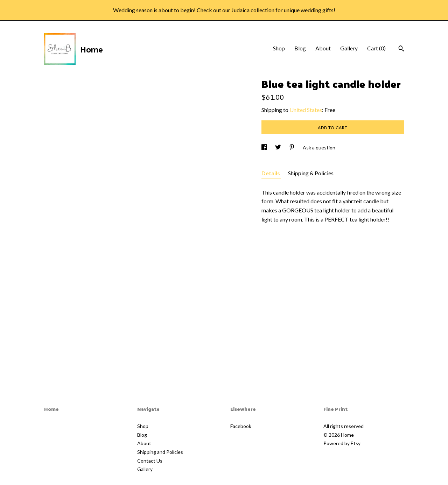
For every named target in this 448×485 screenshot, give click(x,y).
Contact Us (150, 461)
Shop (279, 48)
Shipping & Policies (311, 173)
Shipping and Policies (160, 452)
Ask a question (319, 147)
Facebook (241, 426)
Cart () (376, 48)
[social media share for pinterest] (292, 147)
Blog (300, 48)
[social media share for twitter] (279, 147)
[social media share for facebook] (265, 147)
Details (271, 173)
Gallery (349, 48)
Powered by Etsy (342, 443)
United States (306, 110)
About (323, 48)
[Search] (401, 49)
